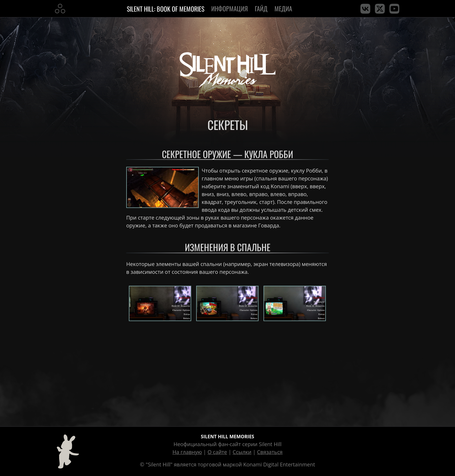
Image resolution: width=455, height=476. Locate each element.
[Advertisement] (228, 372)
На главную (187, 452)
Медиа (284, 8)
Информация (230, 8)
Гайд (261, 8)
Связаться (270, 452)
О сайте (217, 452)
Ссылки (242, 452)
